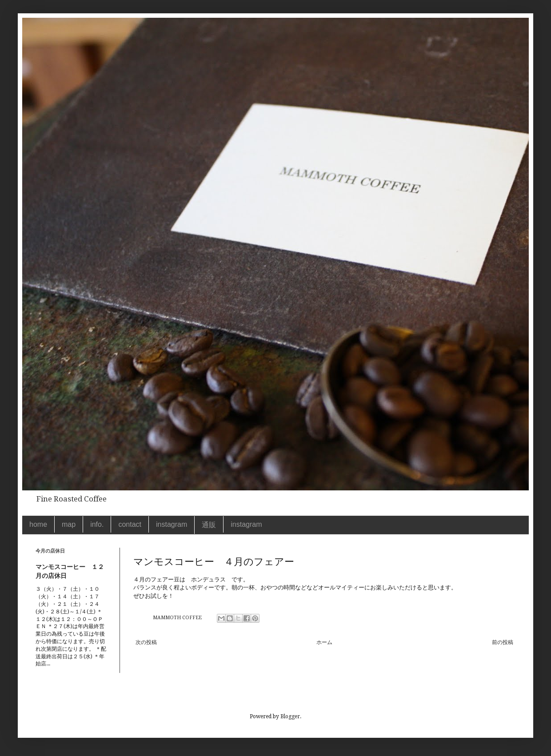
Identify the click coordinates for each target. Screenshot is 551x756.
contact (130, 524)
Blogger (290, 716)
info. (97, 524)
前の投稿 (503, 642)
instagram (172, 524)
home (38, 524)
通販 (209, 525)
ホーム (324, 642)
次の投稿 (146, 642)
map (69, 524)
